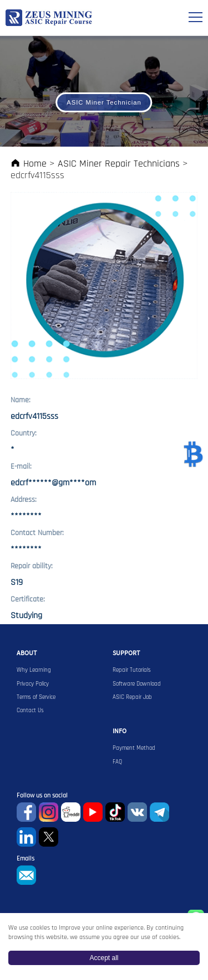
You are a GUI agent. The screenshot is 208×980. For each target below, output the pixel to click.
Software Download (137, 684)
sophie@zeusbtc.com (26, 875)
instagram (49, 812)
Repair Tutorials (132, 670)
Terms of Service (36, 697)
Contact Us (30, 711)
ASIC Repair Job (132, 697)
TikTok (115, 812)
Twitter (49, 837)
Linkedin (26, 837)
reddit (71, 812)
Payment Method (134, 748)
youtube (93, 812)
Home (29, 164)
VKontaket (137, 812)
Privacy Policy (33, 684)
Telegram (159, 812)
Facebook (26, 812)
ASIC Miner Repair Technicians (119, 164)
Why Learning (34, 670)
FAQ (117, 762)
